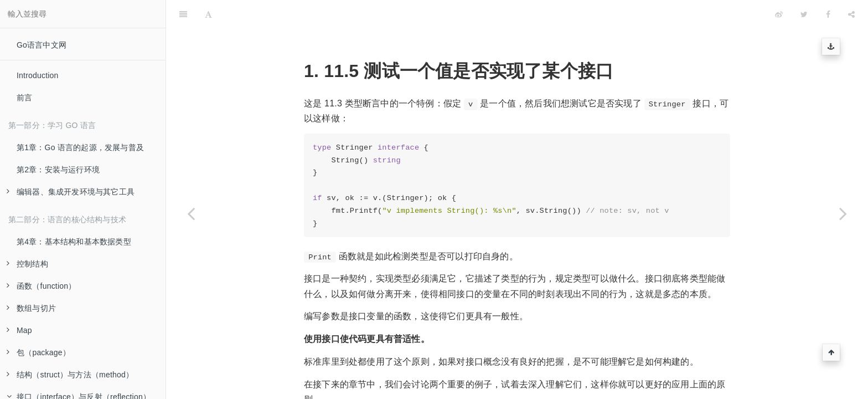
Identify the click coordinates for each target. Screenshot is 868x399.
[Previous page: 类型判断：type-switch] (191, 213)
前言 (24, 98)
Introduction (38, 75)
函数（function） (41, 286)
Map (19, 330)
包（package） (38, 352)
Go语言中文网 (42, 45)
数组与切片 (31, 308)
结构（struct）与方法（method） (70, 375)
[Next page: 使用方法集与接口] (843, 213)
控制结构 (27, 264)
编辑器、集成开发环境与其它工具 (71, 192)
